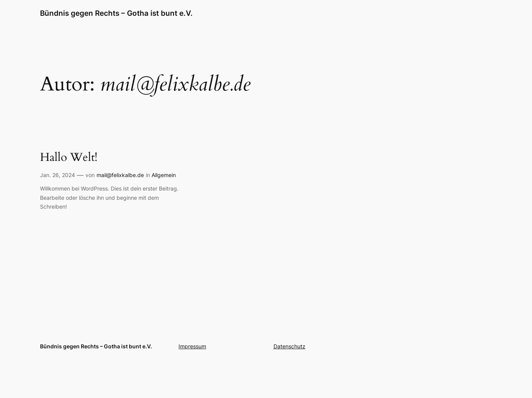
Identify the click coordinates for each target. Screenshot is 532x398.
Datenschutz (289, 346)
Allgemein (164, 175)
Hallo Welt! (69, 158)
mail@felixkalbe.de (120, 175)
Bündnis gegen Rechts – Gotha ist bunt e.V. (116, 13)
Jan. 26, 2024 (58, 175)
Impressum (192, 346)
